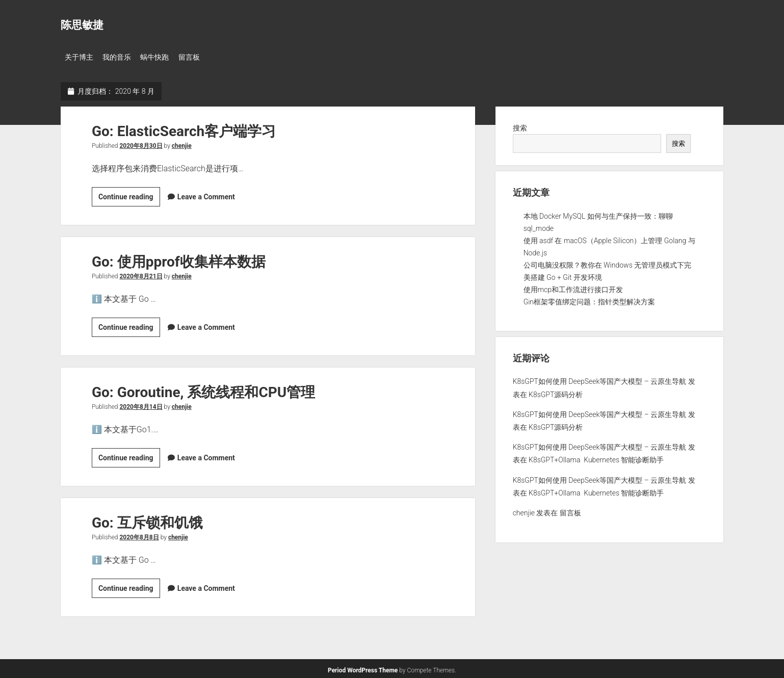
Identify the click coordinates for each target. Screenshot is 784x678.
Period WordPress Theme (363, 668)
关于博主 (79, 57)
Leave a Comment (206, 194)
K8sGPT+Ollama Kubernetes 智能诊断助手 (596, 458)
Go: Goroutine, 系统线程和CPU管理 (203, 390)
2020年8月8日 (139, 535)
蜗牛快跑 (163, 57)
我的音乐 (121, 57)
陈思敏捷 (82, 25)
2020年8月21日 (141, 274)
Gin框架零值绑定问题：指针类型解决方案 (589, 299)
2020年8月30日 (141, 143)
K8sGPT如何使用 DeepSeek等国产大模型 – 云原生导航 (600, 379)
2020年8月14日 (141, 404)
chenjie (182, 143)
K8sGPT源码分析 (556, 392)
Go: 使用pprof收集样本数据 (179, 259)
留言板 (201, 57)
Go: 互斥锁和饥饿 (147, 520)
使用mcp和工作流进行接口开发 (573, 287)
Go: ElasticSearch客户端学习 (184, 129)
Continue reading (129, 196)
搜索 (520, 125)
